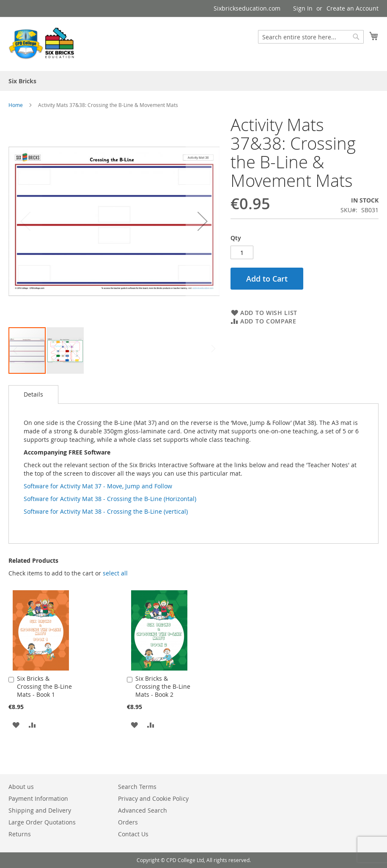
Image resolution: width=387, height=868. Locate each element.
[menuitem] (22, 81)
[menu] (193, 81)
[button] (203, 221)
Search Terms (137, 787)
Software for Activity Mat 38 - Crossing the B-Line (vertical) (106, 511)
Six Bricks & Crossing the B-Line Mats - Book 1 (44, 686)
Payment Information (38, 798)
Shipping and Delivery (40, 810)
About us (21, 787)
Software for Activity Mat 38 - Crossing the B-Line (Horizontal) (110, 499)
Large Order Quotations (42, 822)
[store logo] (42, 44)
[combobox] (311, 37)
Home (16, 105)
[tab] (33, 394)
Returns (20, 834)
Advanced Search (143, 810)
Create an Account (353, 8)
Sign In (303, 8)
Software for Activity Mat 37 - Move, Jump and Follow (98, 486)
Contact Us (133, 834)
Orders (128, 822)
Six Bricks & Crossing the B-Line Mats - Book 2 (163, 686)
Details (33, 394)
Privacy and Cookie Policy (153, 798)
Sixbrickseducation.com (247, 8)
